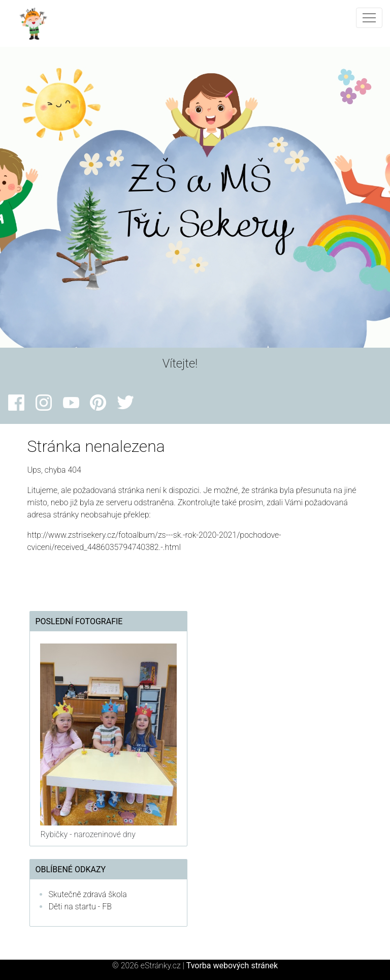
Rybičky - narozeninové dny (88, 834)
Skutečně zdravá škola (87, 894)
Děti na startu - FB (80, 907)
